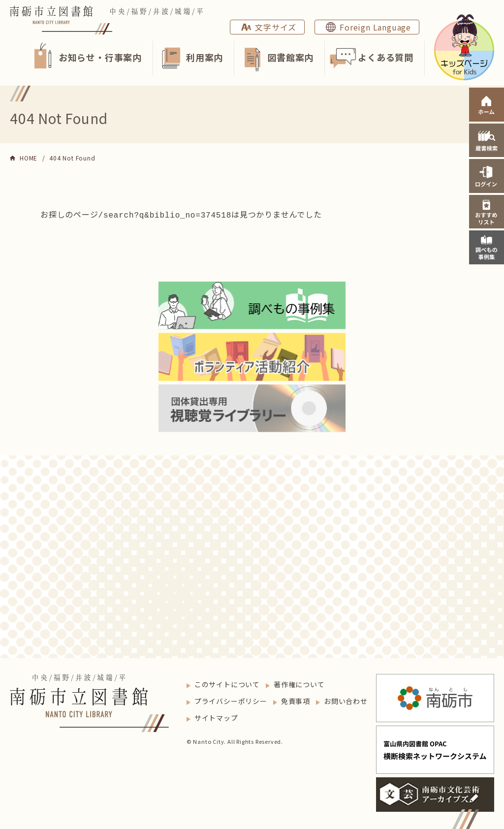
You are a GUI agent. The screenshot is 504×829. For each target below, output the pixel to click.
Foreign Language (375, 27)
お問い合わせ (346, 700)
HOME (29, 158)
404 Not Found (72, 158)
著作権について (299, 683)
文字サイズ (276, 27)
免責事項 (296, 700)
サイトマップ (216, 717)
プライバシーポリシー (231, 700)
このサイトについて (227, 683)
